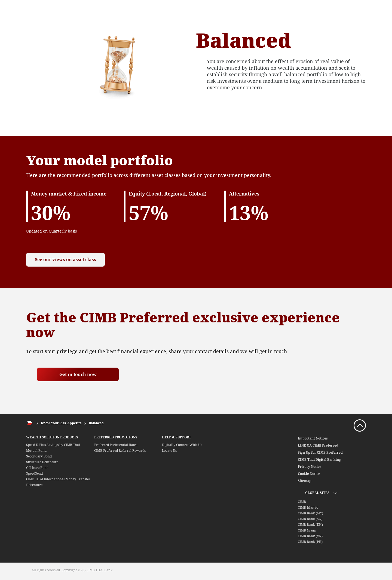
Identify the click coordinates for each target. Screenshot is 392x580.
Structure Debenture (42, 462)
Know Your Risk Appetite (61, 423)
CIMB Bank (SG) (310, 519)
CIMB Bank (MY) (310, 513)
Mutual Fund (36, 451)
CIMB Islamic (308, 507)
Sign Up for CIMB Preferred (320, 452)
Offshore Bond (37, 468)
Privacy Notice (310, 467)
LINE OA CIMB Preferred (318, 445)
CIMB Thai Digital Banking (319, 460)
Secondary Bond (39, 456)
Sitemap (305, 481)
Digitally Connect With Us (182, 445)
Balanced (96, 423)
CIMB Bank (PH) (310, 542)
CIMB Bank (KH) (310, 525)
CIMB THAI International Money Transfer (58, 479)
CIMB (302, 502)
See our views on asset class (69, 260)
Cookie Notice (309, 474)
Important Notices (313, 438)
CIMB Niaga (307, 530)
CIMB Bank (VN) (310, 536)
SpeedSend (34, 473)
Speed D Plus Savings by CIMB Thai (53, 445)
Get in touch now (78, 374)
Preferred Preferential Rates (116, 445)
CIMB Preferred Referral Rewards (120, 451)
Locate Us (169, 451)
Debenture (34, 485)
